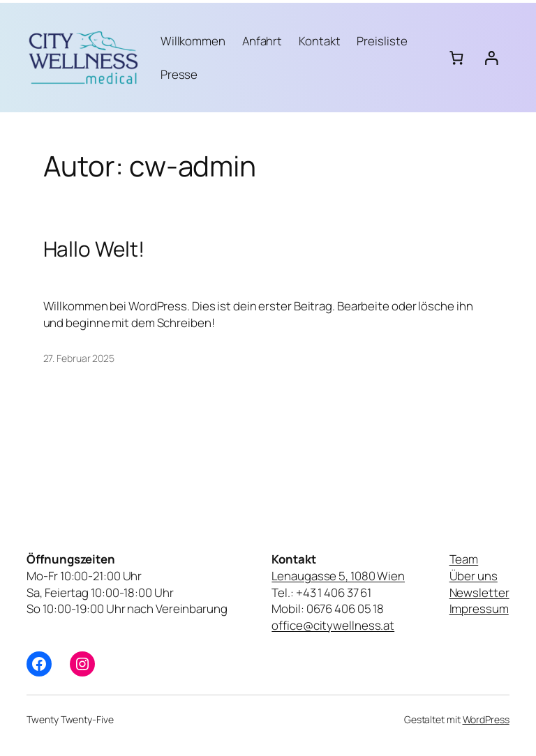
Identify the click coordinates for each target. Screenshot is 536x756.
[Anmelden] (491, 58)
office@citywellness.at (333, 625)
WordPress (486, 719)
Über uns (474, 576)
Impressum (479, 608)
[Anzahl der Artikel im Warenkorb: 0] (456, 58)
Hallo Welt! (94, 249)
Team (464, 559)
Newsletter (479, 592)
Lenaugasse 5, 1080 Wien (338, 576)
